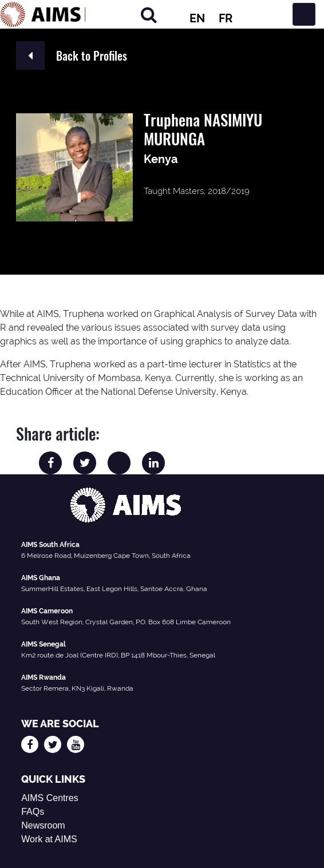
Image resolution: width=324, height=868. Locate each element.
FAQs (33, 812)
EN (197, 18)
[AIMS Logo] (43, 14)
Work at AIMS (49, 839)
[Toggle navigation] (304, 14)
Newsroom (43, 825)
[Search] (149, 15)
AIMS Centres (50, 798)
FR (226, 18)
